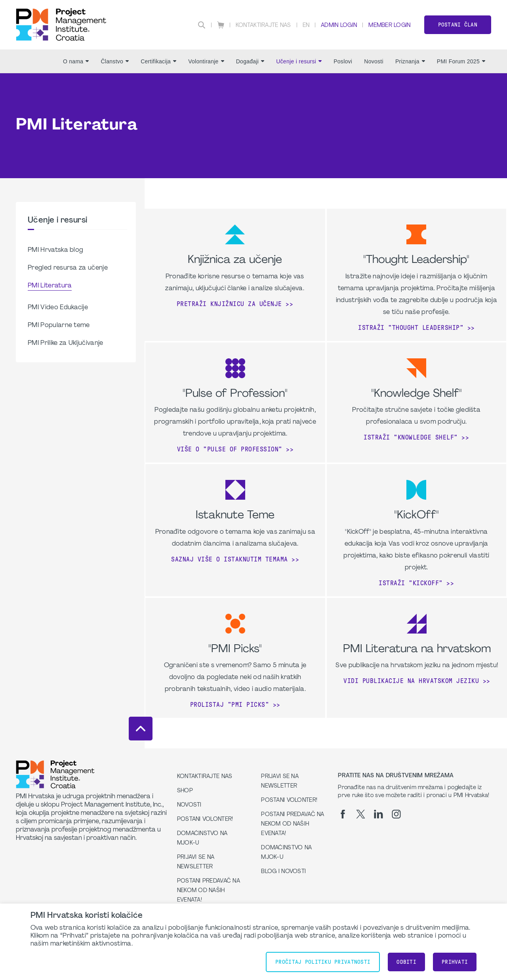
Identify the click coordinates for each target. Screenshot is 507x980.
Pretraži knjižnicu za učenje (229, 304)
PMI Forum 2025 (461, 61)
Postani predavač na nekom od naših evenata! (209, 891)
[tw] (361, 814)
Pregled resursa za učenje (68, 268)
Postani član (458, 25)
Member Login (389, 26)
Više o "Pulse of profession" (230, 449)
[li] (378, 814)
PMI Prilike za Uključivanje (66, 343)
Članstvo (115, 61)
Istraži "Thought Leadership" (411, 328)
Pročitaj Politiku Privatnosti (323, 962)
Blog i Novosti (283, 872)
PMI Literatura (50, 286)
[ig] (396, 814)
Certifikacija (158, 61)
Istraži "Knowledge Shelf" (411, 437)
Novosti (374, 61)
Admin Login (339, 26)
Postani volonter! (205, 819)
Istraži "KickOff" (411, 583)
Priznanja (410, 61)
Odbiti (406, 962)
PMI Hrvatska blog (55, 250)
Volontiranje (206, 61)
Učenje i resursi (299, 61)
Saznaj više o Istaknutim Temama (230, 559)
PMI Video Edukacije (58, 308)
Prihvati (455, 962)
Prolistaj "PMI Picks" (230, 705)
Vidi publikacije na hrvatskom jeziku (411, 681)
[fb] (343, 814)
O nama (76, 61)
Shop (185, 791)
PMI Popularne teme (59, 325)
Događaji (250, 61)
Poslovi (343, 61)
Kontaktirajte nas (263, 26)
